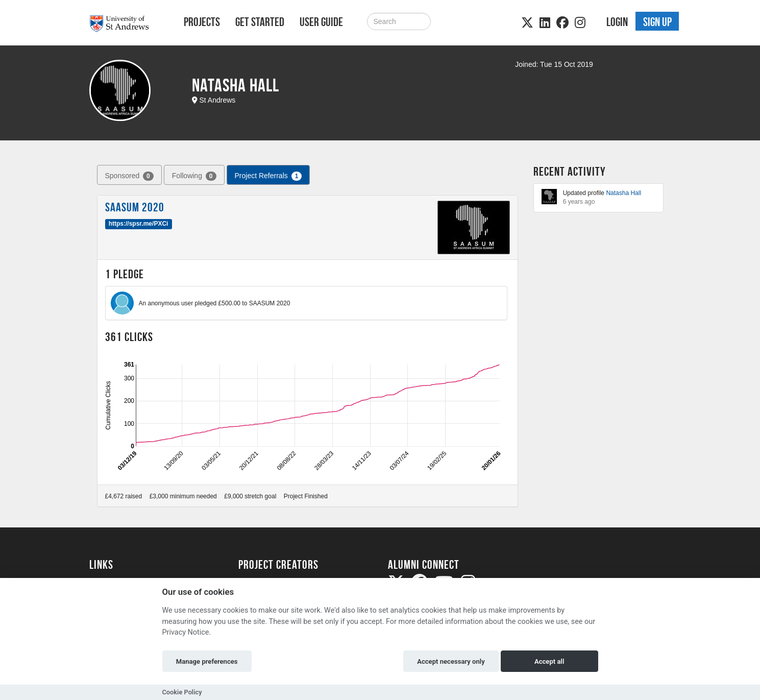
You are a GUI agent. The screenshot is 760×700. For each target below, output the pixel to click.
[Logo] (123, 24)
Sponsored (129, 176)
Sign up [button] (657, 22)
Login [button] (617, 22)
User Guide (321, 22)
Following (194, 176)
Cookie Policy (182, 692)
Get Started (260, 22)
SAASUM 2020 (135, 207)
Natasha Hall (623, 193)
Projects (202, 22)
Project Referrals (268, 176)
